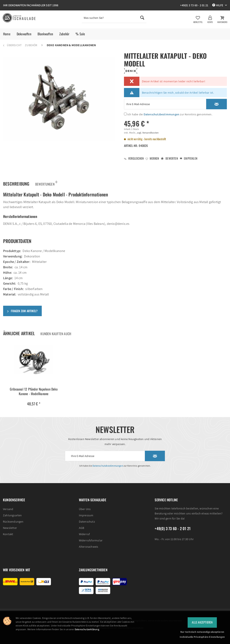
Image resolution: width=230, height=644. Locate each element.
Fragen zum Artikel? (22, 311)
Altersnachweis (89, 547)
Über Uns (85, 509)
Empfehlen (189, 158)
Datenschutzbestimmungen (162, 114)
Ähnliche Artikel (19, 333)
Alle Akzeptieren (202, 622)
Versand (8, 509)
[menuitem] (114, 19)
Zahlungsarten (12, 515)
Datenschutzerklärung (87, 629)
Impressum (86, 515)
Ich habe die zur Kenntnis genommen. (170, 114)
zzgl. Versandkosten (148, 133)
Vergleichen (134, 158)
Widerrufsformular (91, 540)
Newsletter (10, 528)
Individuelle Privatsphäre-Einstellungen (202, 637)
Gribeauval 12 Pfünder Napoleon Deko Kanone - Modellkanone (34, 391)
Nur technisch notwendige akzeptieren (202, 632)
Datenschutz (87, 522)
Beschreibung (16, 184)
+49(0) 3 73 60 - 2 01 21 (194, 5)
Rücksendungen (13, 522)
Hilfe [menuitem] (218, 5)
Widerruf (84, 534)
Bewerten (169, 158)
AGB (82, 528)
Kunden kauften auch (56, 334)
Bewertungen (45, 183)
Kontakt (8, 534)
